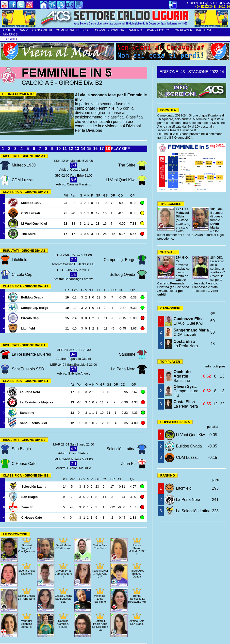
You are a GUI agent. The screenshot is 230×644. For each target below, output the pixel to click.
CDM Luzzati (191, 332)
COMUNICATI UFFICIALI (73, 30)
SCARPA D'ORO (157, 30)
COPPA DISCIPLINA (109, 30)
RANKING (135, 30)
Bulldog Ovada (189, 446)
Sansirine (182, 376)
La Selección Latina (193, 511)
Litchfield (184, 488)
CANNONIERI (42, 30)
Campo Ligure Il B (186, 391)
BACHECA (204, 30)
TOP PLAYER (183, 30)
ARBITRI (9, 30)
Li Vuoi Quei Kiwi (189, 321)
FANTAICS (10, 34)
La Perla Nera (186, 344)
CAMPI (24, 30)
